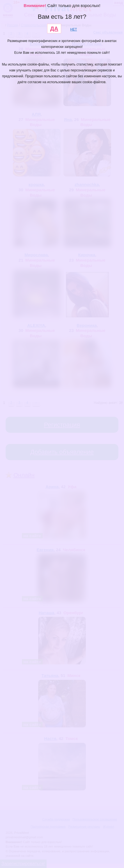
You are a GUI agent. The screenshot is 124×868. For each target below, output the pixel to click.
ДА (54, 29)
